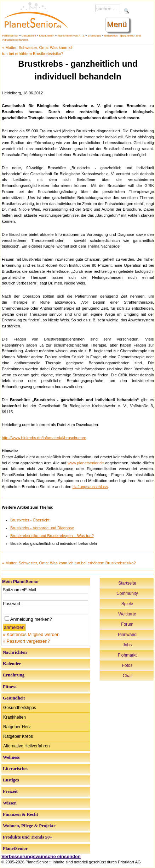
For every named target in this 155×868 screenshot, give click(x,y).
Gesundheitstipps (20, 708)
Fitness (10, 687)
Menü (117, 24)
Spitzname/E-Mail (19, 590)
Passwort (12, 604)
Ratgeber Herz (17, 727)
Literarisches (16, 769)
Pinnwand (127, 635)
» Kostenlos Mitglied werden (31, 634)
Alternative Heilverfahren (26, 746)
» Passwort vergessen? (26, 641)
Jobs (127, 645)
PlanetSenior (10, 36)
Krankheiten (47, 36)
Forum (127, 624)
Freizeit (10, 791)
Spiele (127, 604)
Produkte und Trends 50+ (28, 837)
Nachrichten (15, 652)
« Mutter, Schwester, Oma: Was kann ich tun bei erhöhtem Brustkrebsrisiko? (69, 563)
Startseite (127, 583)
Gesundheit (29, 36)
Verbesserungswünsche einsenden (41, 856)
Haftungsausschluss (90, 487)
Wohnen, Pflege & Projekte (29, 826)
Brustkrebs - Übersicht (30, 520)
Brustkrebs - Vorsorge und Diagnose (42, 528)
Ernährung (14, 675)
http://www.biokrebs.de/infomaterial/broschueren (44, 438)
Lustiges (11, 780)
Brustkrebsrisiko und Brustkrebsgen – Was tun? (52, 536)
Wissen (10, 803)
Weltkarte (127, 614)
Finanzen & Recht (21, 814)
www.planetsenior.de (86, 463)
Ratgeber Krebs (18, 736)
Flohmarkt (127, 655)
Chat (127, 676)
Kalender (12, 664)
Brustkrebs (94, 36)
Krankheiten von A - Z (71, 36)
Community (127, 593)
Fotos (127, 665)
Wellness (11, 757)
